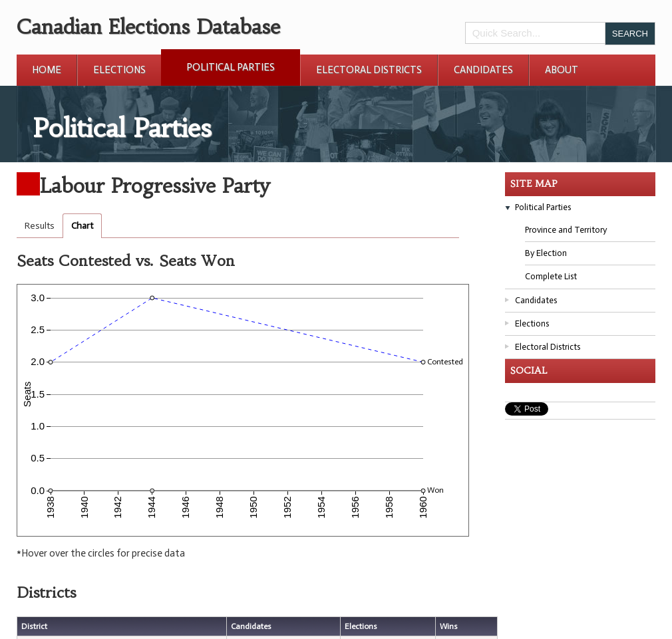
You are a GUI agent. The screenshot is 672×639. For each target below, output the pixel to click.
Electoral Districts (369, 70)
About (562, 70)
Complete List (551, 276)
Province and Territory (566, 230)
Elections (119, 70)
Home (47, 70)
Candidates (483, 70)
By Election (546, 253)
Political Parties (231, 67)
